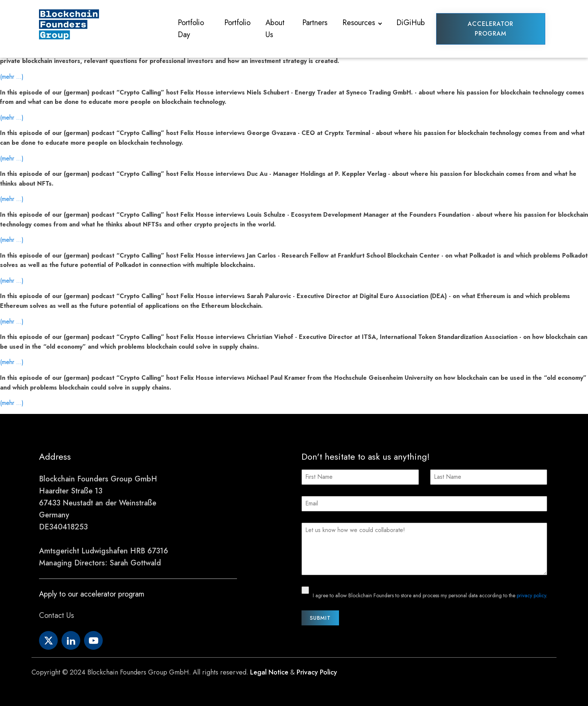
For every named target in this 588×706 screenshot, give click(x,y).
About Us (275, 29)
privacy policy (531, 595)
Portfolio (237, 23)
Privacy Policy (317, 672)
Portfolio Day (191, 29)
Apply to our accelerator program (92, 594)
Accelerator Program (490, 29)
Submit (320, 618)
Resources (359, 23)
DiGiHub (411, 23)
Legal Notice (269, 672)
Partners (315, 23)
